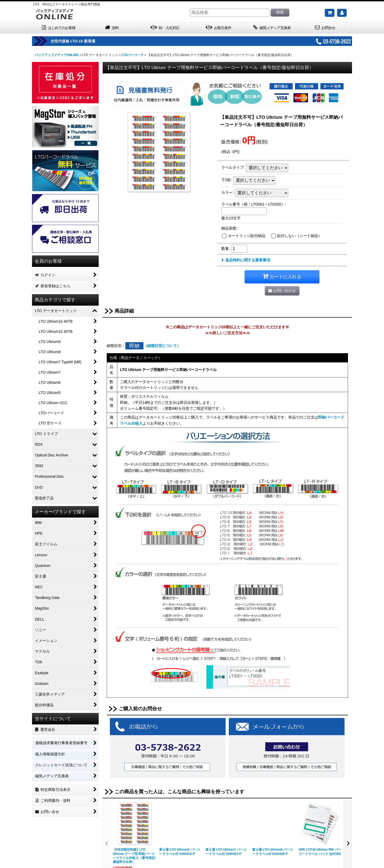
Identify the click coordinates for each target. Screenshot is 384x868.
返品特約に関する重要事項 (246, 260)
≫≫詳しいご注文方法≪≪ (227, 333)
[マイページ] (342, 13)
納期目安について (162, 346)
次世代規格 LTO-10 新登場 (88, 41)
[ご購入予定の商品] (330, 13)
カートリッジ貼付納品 (247, 236)
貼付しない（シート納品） (299, 236)
